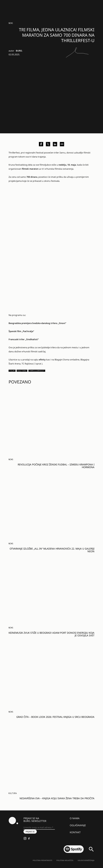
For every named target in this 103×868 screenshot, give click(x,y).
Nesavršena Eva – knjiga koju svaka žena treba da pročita (57, 798)
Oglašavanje (78, 825)
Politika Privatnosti (42, 860)
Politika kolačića (65, 860)
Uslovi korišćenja (86, 860)
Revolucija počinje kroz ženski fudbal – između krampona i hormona (56, 466)
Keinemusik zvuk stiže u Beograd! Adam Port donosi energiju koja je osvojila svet (51, 634)
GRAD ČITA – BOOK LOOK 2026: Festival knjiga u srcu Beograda (55, 717)
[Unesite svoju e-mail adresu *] (39, 828)
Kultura (13, 793)
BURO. (19, 51)
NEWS (11, 23)
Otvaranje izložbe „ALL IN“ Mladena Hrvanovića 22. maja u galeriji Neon (52, 550)
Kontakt (75, 832)
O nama (75, 818)
